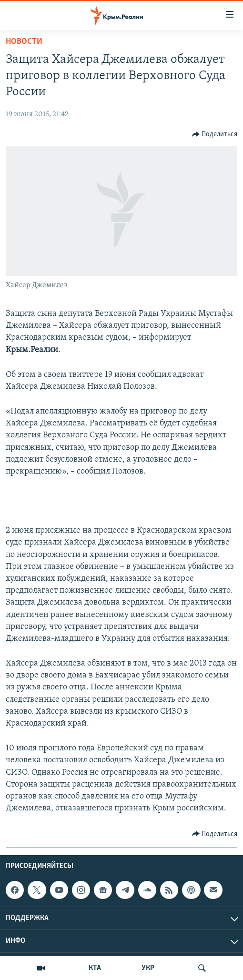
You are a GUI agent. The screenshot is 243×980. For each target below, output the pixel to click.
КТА (95, 968)
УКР (148, 968)
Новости (24, 42)
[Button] (215, 134)
